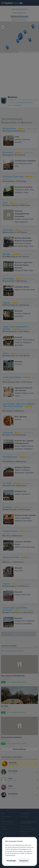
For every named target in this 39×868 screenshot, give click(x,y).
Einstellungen (11, 861)
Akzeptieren (24, 861)
